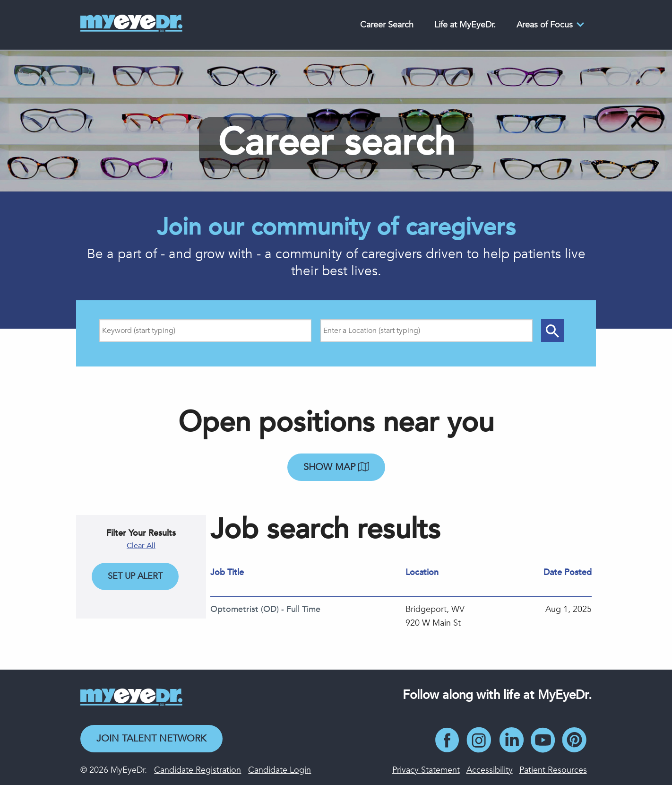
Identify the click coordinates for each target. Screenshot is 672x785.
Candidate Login (280, 770)
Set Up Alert (135, 576)
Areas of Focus (545, 25)
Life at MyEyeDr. (465, 25)
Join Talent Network (151, 738)
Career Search (387, 25)
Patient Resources (553, 770)
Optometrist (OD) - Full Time (265, 609)
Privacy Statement (426, 770)
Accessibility (490, 770)
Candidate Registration (198, 770)
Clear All (141, 546)
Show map (336, 467)
